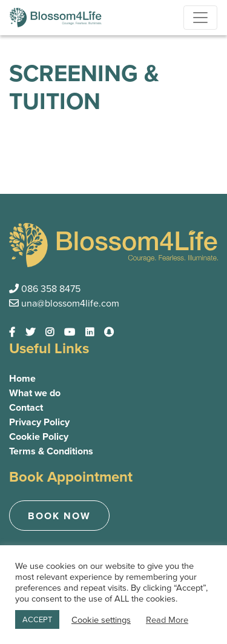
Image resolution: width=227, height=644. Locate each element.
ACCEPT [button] (37, 619)
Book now (59, 516)
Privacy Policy (39, 422)
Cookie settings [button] (101, 620)
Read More (167, 620)
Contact (26, 407)
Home (22, 378)
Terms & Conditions (51, 451)
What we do (35, 393)
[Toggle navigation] (200, 18)
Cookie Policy (39, 437)
